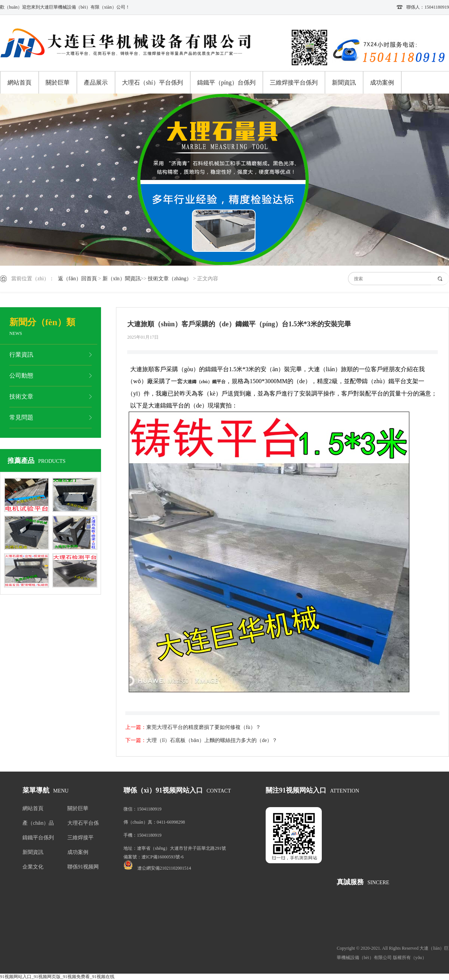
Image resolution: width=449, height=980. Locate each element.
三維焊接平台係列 (294, 83)
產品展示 (96, 83)
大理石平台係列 (83, 825)
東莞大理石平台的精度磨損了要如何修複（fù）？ (204, 727)
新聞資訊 (344, 83)
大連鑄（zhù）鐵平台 (204, 382)
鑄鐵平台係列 (38, 838)
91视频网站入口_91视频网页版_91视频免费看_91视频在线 (57, 977)
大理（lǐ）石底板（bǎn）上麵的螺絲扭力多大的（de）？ (212, 740)
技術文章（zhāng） (170, 279)
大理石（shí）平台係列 (152, 83)
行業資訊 (21, 355)
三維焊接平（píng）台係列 (83, 839)
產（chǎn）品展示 (38, 825)
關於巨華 (58, 83)
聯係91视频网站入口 (83, 868)
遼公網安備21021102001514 (164, 868)
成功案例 (382, 83)
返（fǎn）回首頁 (77, 279)
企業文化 (33, 867)
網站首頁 (19, 83)
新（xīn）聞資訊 (122, 279)
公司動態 (21, 375)
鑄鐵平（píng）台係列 (226, 83)
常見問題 (21, 417)
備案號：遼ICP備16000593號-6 (154, 857)
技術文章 (21, 396)
